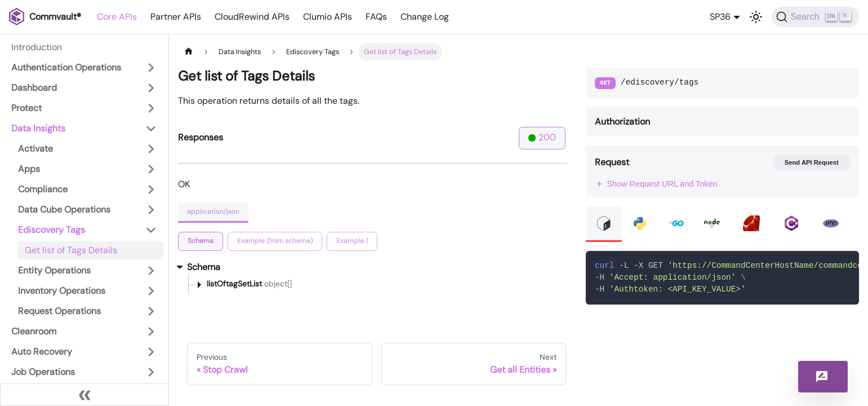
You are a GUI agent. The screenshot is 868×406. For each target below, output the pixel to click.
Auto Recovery (42, 352)
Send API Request (812, 162)
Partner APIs (176, 17)
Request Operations (59, 311)
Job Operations (43, 372)
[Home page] (189, 52)
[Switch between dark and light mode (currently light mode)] (756, 17)
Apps (29, 169)
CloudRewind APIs (252, 17)
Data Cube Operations (64, 209)
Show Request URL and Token (656, 184)
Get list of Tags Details (71, 250)
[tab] (201, 241)
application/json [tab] (213, 211)
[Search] (815, 17)
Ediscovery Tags (52, 230)
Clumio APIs (328, 17)
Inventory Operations (62, 291)
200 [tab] (542, 137)
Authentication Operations (66, 67)
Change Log (425, 17)
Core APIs (117, 17)
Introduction (37, 47)
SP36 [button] (720, 17)
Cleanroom (34, 331)
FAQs (376, 17)
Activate (35, 149)
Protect (26, 108)
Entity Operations (54, 270)
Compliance (43, 189)
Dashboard (34, 88)
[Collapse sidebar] (84, 395)
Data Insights (38, 128)
